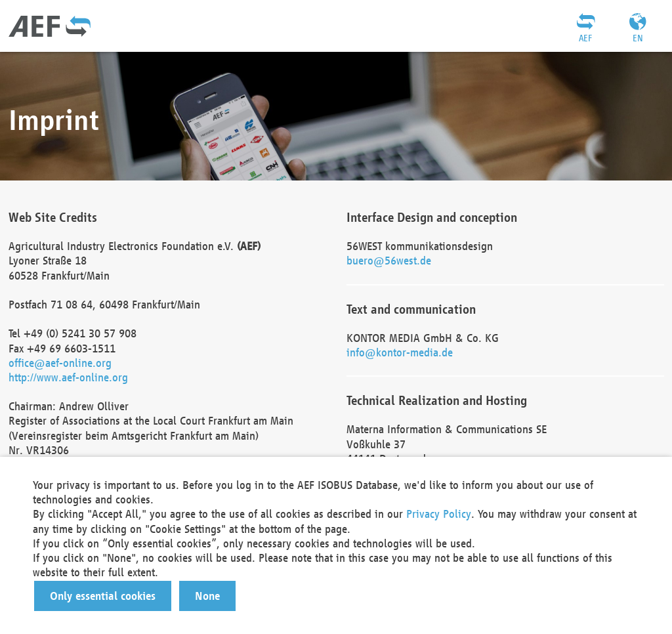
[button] (103, 596)
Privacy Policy (439, 514)
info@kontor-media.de (400, 352)
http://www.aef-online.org (68, 377)
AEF (585, 38)
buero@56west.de (389, 260)
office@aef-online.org (60, 363)
